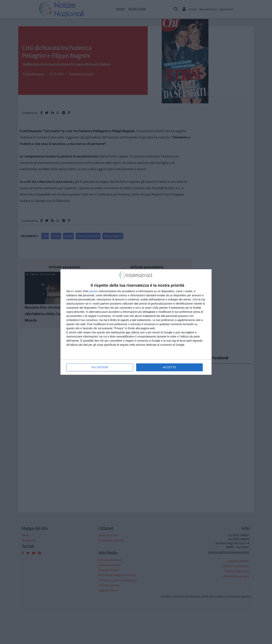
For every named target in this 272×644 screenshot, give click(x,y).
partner (94, 291)
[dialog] (136, 322)
